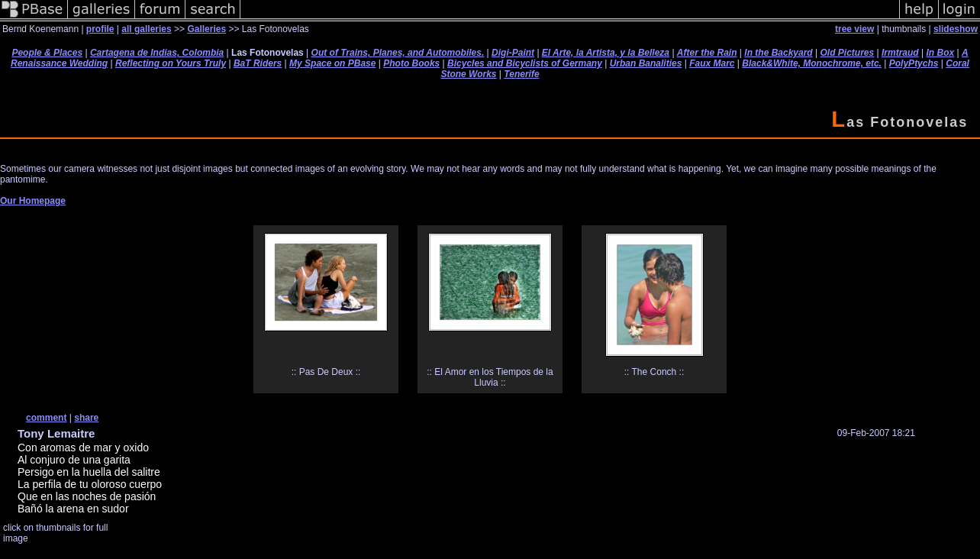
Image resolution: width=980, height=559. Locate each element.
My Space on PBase (332, 63)
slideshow (956, 29)
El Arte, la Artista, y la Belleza (606, 53)
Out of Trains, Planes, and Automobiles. (398, 53)
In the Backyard (778, 53)
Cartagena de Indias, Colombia (157, 53)
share (86, 418)
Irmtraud (900, 53)
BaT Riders (258, 63)
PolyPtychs (914, 63)
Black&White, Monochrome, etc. (812, 63)
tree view (854, 29)
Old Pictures (848, 53)
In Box (940, 53)
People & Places (47, 53)
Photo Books (411, 63)
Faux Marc (712, 63)
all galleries (146, 29)
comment (46, 418)
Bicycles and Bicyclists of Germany (525, 63)
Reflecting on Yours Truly (171, 63)
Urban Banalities (646, 63)
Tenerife (521, 74)
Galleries (206, 29)
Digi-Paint (513, 53)
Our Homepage (33, 201)
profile (100, 29)
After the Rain (707, 53)
